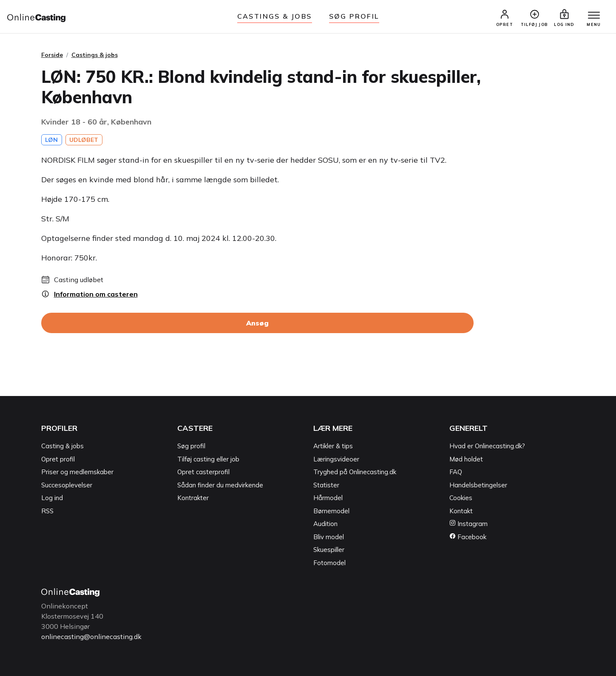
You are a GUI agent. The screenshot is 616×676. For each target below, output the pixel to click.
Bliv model (329, 537)
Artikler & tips (333, 446)
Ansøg (257, 323)
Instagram (468, 524)
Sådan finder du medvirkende (220, 485)
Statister (326, 485)
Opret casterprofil (203, 472)
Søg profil (191, 446)
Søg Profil (354, 16)
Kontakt (461, 511)
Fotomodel (329, 563)
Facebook (468, 537)
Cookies (461, 498)
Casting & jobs (62, 446)
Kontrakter (193, 498)
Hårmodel (328, 498)
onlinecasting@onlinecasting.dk (91, 636)
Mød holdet (466, 459)
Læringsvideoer (336, 459)
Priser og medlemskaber (77, 472)
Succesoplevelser (67, 485)
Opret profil (58, 459)
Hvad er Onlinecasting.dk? (487, 446)
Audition (325, 524)
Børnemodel (331, 511)
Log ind (52, 498)
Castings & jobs (275, 16)
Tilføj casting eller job (208, 459)
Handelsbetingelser (478, 485)
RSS (47, 511)
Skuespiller (329, 550)
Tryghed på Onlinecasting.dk (355, 472)
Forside (52, 55)
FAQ (456, 472)
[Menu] (594, 16)
